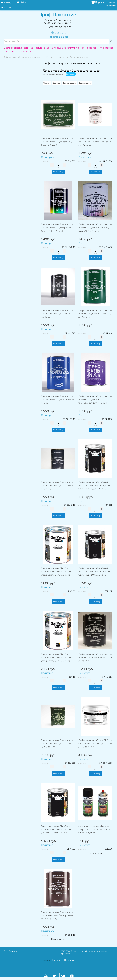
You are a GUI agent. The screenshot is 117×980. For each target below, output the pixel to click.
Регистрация (56, 37)
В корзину (58, 172)
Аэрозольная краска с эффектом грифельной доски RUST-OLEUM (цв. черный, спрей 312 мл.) (94, 830)
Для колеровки (70, 83)
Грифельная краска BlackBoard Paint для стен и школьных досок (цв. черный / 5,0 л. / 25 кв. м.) (57, 830)
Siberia (56, 70)
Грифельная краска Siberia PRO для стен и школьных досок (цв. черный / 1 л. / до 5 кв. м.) (95, 142)
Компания (57, 960)
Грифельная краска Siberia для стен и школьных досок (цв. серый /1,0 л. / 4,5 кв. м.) (58, 486)
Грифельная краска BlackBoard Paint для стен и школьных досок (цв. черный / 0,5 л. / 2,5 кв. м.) (94, 486)
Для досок (71, 74)
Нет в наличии (96, 853)
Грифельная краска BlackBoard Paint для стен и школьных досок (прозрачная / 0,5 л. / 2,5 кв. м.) (57, 572)
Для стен (60, 74)
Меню (6, 3)
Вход (66, 37)
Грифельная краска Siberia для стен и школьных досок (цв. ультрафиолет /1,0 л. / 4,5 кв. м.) (95, 400)
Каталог (8, 7)
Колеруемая (94, 70)
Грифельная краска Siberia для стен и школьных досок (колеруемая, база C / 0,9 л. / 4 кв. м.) (58, 228)
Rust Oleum (66, 70)
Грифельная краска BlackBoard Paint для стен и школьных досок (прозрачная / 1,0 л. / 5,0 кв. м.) (57, 658)
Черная (75, 70)
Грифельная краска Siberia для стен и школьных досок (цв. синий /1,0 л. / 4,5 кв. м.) (58, 400)
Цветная (84, 70)
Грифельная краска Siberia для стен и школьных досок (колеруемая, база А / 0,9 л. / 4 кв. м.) (95, 228)
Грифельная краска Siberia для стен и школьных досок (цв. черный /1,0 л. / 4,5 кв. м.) (58, 314)
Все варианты (85, 83)
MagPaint (47, 70)
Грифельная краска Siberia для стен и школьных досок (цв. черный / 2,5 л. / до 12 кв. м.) (95, 658)
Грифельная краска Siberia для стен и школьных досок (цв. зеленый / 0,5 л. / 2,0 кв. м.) (58, 142)
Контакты (69, 960)
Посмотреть (48, 157)
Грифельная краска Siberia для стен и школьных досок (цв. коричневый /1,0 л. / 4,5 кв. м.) (58, 916)
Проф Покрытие (11, 951)
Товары (46, 960)
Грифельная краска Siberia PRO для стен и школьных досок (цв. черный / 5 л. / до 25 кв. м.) (95, 744)
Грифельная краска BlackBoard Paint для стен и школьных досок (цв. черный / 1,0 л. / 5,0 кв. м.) (94, 572)
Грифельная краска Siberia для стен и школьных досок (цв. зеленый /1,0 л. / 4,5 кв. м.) (95, 314)
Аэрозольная (49, 74)
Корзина (100, 2)
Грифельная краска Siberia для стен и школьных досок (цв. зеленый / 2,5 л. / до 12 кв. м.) (58, 744)
